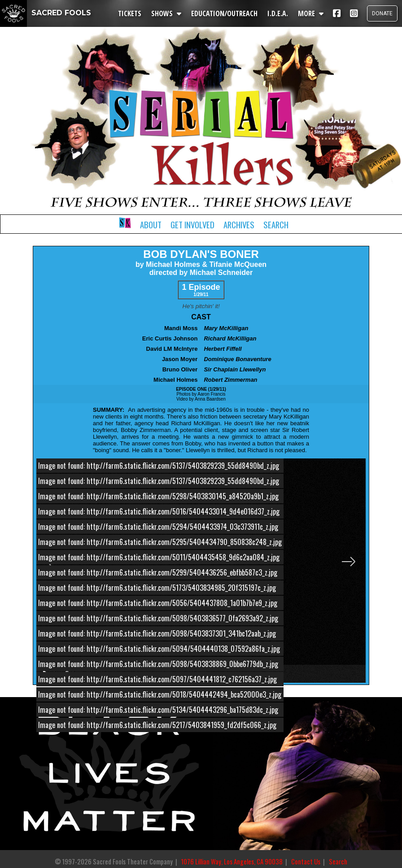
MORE (311, 13)
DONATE (382, 13)
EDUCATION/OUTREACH (224, 13)
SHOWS (166, 13)
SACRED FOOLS (46, 13)
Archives (239, 225)
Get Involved (192, 225)
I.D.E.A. (278, 13)
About (151, 225)
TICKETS (130, 13)
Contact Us (306, 861)
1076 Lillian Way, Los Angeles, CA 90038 (232, 861)
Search (276, 225)
